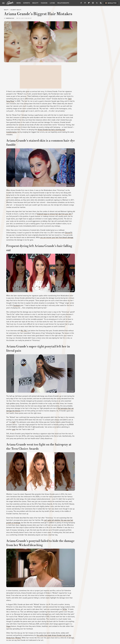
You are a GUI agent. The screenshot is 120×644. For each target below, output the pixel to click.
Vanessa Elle (10, 18)
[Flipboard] (89, 4)
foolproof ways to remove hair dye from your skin (54, 214)
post (14, 429)
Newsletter (111, 3)
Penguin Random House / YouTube (65, 586)
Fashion (44, 3)
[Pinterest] (85, 4)
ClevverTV (69, 233)
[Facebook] (81, 4)
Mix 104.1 (24, 331)
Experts (27, 3)
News (19, 3)
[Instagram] (93, 4)
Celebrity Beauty (16, 10)
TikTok (65, 609)
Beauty (35, 3)
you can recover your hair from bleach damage (57, 237)
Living (52, 3)
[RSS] (101, 4)
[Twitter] (97, 4)
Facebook (16, 305)
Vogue (8, 626)
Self (14, 422)
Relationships (63, 3)
